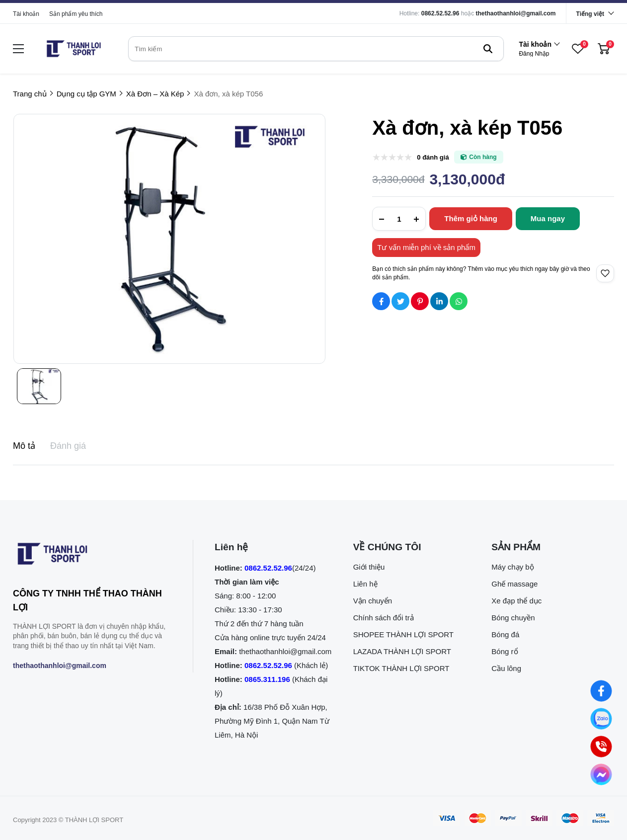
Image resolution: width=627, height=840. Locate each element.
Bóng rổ (505, 651)
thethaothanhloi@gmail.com (516, 13)
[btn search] (488, 49)
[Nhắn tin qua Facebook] (601, 691)
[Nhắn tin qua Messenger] (601, 774)
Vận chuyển (373, 601)
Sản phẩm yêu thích (76, 14)
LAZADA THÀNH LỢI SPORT (402, 651)
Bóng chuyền (513, 618)
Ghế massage (514, 584)
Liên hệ (365, 584)
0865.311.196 (267, 679)
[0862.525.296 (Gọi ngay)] (601, 747)
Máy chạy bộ (512, 567)
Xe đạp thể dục (516, 601)
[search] (316, 49)
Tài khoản (26, 14)
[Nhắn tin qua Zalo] (601, 719)
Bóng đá (505, 634)
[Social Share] (381, 301)
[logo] (74, 49)
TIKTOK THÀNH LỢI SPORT (401, 668)
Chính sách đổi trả (384, 618)
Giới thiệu (369, 567)
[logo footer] (92, 556)
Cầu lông (506, 668)
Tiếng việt (590, 14)
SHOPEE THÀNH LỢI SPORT (403, 634)
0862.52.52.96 (440, 13)
